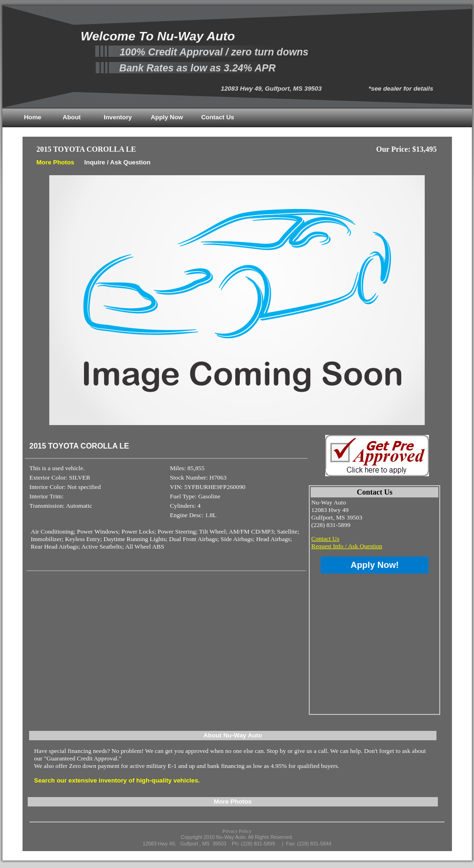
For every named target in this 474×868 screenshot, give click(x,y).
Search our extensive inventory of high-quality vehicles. (117, 780)
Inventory (118, 117)
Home (33, 117)
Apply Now (167, 117)
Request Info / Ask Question (347, 546)
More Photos (56, 162)
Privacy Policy (237, 831)
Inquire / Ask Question (118, 162)
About (72, 117)
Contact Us (218, 117)
